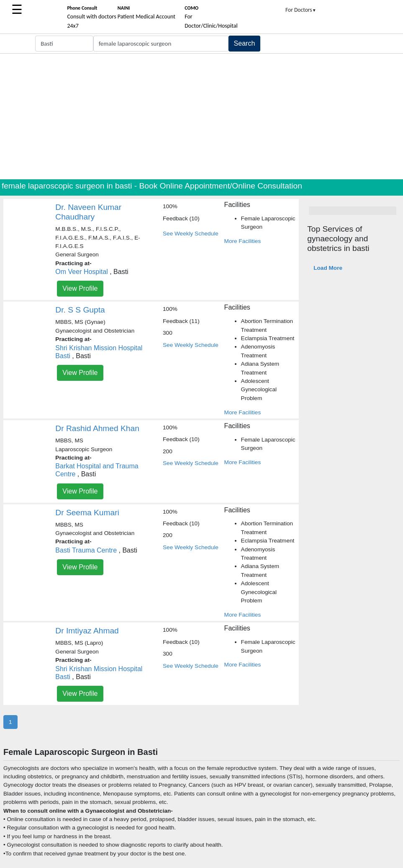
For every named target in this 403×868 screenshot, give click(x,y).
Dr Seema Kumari (87, 513)
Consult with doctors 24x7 (91, 17)
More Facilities (243, 241)
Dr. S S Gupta (80, 310)
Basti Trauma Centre (86, 550)
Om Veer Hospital (81, 272)
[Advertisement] (201, 116)
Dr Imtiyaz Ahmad (87, 631)
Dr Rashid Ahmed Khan (97, 428)
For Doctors (301, 10)
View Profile (80, 288)
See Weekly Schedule (191, 234)
